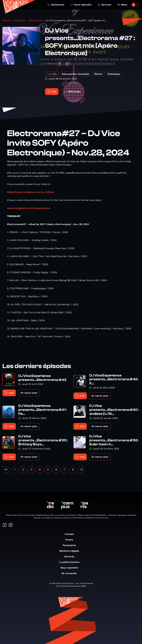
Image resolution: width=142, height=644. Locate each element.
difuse (83, 586)
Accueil (7, 20)
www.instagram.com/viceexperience (29, 208)
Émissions (20, 20)
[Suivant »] (81, 470)
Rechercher (56, 5)
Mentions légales (71, 551)
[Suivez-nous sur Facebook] (5, 525)
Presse (71, 540)
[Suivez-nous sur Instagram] (11, 525)
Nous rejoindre (81, 5)
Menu (122, 5)
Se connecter (71, 573)
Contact (71, 534)
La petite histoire (71, 562)
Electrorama (36, 20)
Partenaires (71, 545)
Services (105, 5)
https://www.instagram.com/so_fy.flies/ (31, 192)
